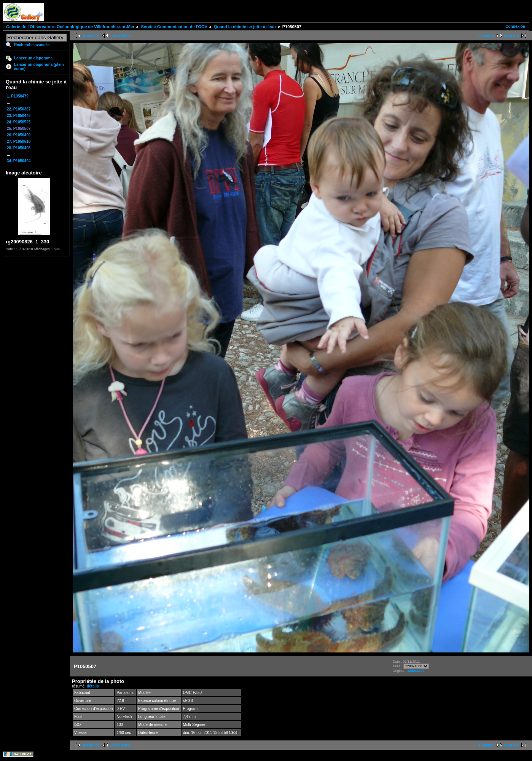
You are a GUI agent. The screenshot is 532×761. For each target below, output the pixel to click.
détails (93, 686)
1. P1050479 (18, 96)
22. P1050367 (19, 109)
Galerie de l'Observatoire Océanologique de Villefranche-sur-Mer (70, 27)
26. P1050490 (19, 135)
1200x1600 (416, 671)
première (91, 36)
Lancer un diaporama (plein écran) (39, 67)
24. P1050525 (19, 122)
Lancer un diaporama (33, 58)
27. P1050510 (19, 141)
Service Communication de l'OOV (174, 27)
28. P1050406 (19, 148)
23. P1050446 (19, 116)
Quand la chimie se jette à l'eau (245, 27)
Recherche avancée (32, 45)
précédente (120, 36)
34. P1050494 (19, 161)
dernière (512, 36)
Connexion (515, 26)
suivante (486, 36)
